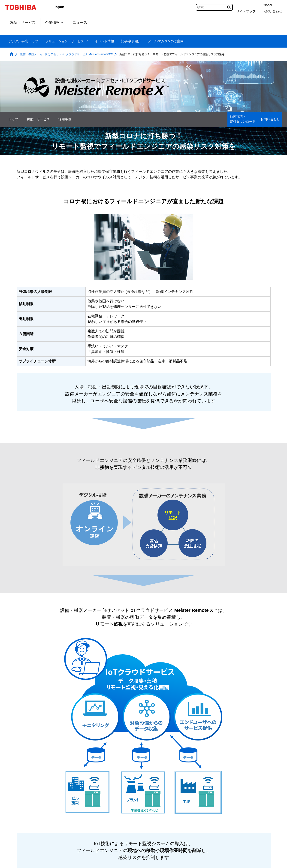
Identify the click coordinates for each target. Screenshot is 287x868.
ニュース (80, 23)
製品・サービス (23, 23)
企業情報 (54, 23)
